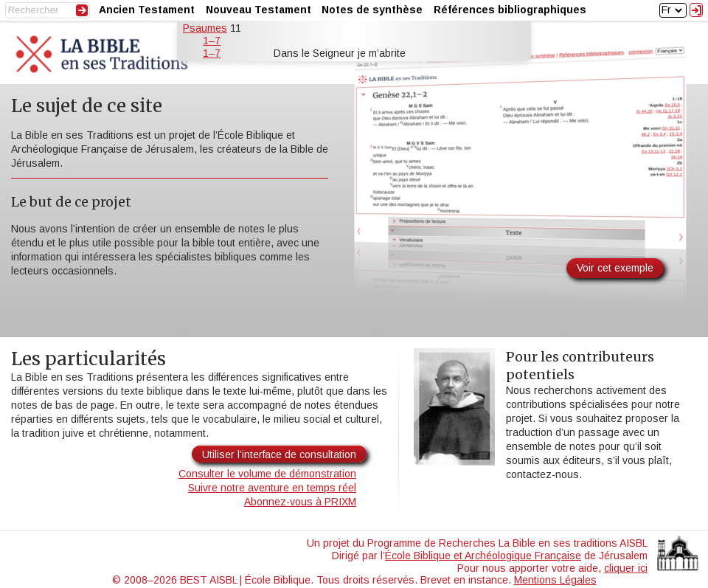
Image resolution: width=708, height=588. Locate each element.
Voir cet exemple (615, 268)
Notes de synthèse (372, 10)
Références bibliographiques (510, 10)
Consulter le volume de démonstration (267, 474)
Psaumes (205, 28)
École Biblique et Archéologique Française (483, 556)
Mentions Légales (555, 580)
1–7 (212, 41)
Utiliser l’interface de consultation (279, 454)
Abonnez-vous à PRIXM (300, 502)
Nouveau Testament (258, 10)
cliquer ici (626, 568)
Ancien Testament (147, 10)
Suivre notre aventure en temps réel (272, 488)
